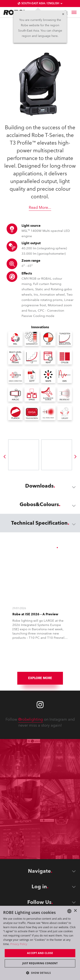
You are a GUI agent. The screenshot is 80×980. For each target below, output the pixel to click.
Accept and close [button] (40, 953)
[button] (40, 973)
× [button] (75, 911)
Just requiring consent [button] (40, 963)
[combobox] (69, 911)
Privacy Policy (19, 944)
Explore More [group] (40, 678)
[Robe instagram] (40, 705)
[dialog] (40, 943)
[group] (4, 457)
